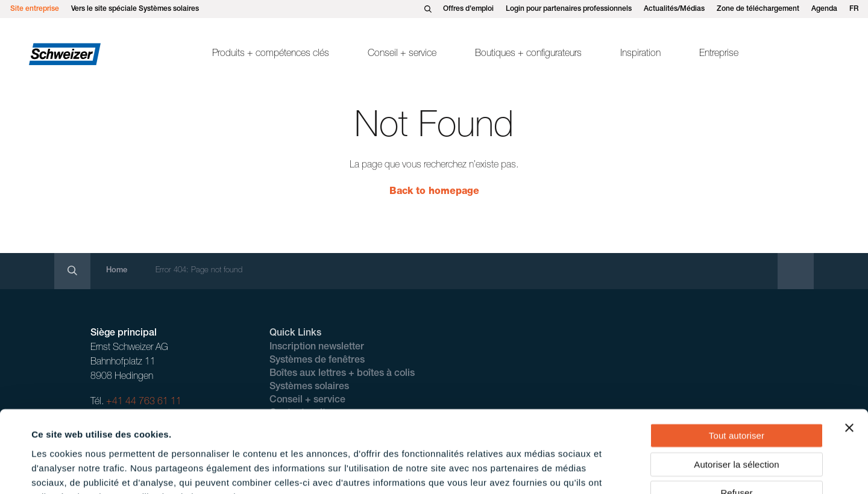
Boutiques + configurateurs (528, 54)
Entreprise (719, 54)
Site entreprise (35, 9)
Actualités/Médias (674, 9)
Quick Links (295, 334)
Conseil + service (402, 54)
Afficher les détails (537, 470)
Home (117, 271)
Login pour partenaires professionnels (569, 9)
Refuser (736, 418)
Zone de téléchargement (758, 9)
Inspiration (640, 54)
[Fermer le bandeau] (849, 353)
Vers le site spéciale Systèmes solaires (135, 9)
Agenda (824, 9)
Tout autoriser (737, 361)
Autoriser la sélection (736, 389)
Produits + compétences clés (271, 54)
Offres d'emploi (468, 9)
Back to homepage (434, 192)
